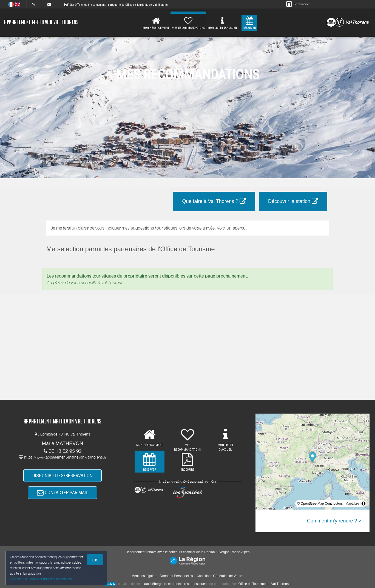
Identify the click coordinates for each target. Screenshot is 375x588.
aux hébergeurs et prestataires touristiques (175, 584)
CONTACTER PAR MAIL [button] (63, 492)
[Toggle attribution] (363, 504)
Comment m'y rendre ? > (334, 521)
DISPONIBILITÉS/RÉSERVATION (63, 475)
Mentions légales (144, 576)
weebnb (110, 584)
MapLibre (352, 504)
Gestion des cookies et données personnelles (42, 579)
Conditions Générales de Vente (219, 576)
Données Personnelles (176, 576)
